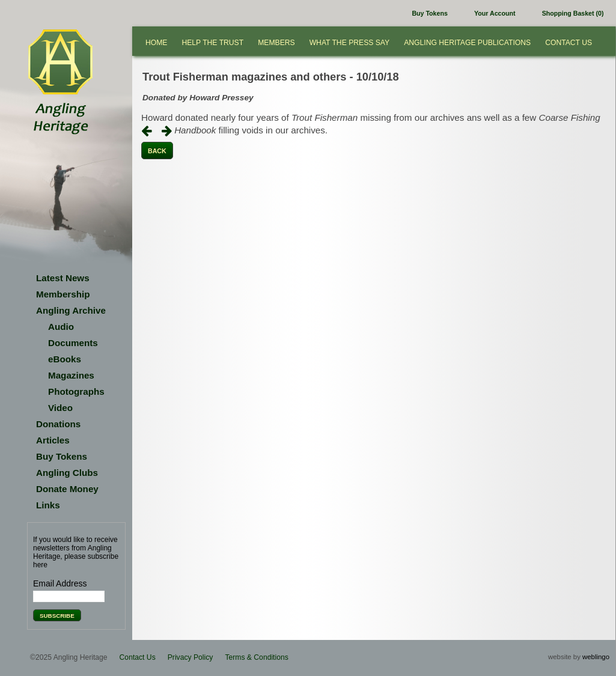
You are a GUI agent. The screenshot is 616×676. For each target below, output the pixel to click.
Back (157, 151)
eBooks (65, 359)
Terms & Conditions (256, 657)
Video (60, 408)
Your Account (495, 13)
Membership (63, 294)
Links (48, 505)
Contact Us (569, 43)
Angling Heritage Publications (467, 43)
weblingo (596, 657)
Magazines (71, 375)
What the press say (350, 43)
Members (276, 43)
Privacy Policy (191, 657)
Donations (58, 424)
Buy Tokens (429, 13)
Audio (61, 327)
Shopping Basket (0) (573, 13)
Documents (73, 343)
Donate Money (67, 489)
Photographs (76, 391)
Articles (53, 440)
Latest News (63, 278)
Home (156, 43)
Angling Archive (71, 310)
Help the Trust (212, 43)
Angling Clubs (67, 473)
